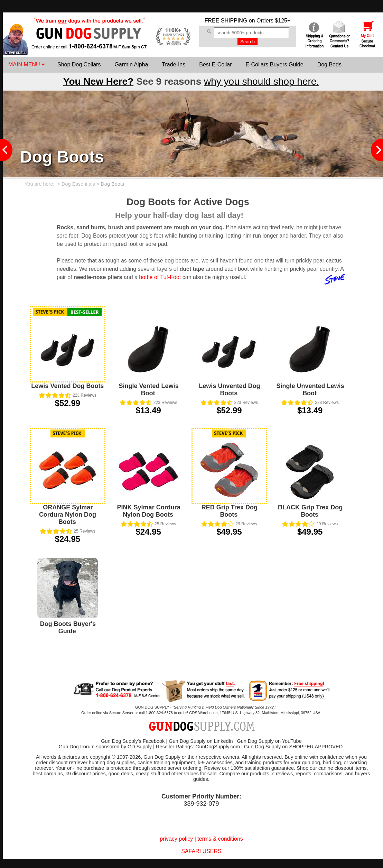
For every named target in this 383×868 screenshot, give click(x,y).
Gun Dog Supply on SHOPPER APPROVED (293, 747)
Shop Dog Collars (79, 64)
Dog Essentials (78, 184)
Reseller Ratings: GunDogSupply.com (198, 747)
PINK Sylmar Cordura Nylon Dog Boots (149, 511)
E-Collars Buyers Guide (274, 64)
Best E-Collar (215, 64)
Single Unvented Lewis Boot (310, 390)
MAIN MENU (27, 64)
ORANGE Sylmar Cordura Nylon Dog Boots (68, 515)
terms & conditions (220, 839)
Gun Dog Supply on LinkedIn (201, 741)
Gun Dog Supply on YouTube (269, 741)
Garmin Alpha (131, 64)
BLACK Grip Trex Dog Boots (310, 511)
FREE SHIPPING (226, 21)
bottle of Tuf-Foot (160, 277)
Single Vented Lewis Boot (149, 390)
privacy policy (176, 839)
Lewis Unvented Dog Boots (229, 390)
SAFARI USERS (201, 851)
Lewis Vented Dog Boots (67, 386)
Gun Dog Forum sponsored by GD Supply (105, 747)
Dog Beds (329, 64)
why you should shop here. (261, 81)
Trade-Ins (174, 64)
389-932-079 (201, 804)
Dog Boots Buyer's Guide (68, 627)
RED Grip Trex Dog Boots (230, 511)
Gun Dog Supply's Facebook (133, 741)
